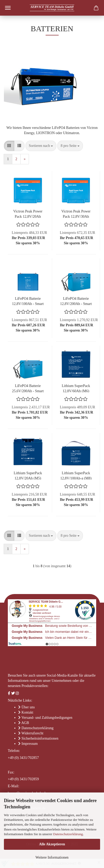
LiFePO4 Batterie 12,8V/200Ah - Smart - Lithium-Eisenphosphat (76, 301)
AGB (25, 723)
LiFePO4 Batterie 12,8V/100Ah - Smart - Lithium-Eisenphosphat (28, 301)
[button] (9, 146)
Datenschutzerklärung (68, 834)
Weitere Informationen (52, 857)
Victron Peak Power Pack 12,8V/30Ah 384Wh (76, 214)
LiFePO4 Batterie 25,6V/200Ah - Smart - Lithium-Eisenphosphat (28, 388)
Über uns (28, 707)
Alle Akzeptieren (52, 844)
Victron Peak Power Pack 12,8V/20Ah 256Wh (28, 214)
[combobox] (41, 146)
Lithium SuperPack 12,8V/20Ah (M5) (28, 475)
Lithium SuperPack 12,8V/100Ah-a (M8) (76, 475)
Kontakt (27, 712)
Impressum (30, 744)
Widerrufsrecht (32, 733)
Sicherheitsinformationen (40, 738)
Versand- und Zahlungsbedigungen (47, 718)
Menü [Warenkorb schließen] (8, 8)
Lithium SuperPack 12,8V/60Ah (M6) (76, 388)
